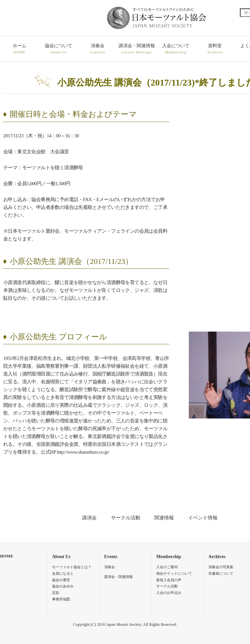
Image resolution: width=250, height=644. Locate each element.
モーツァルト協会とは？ (72, 567)
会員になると (63, 573)
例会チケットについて (174, 573)
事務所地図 (61, 599)
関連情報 (164, 518)
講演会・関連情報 (137, 49)
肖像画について (221, 573)
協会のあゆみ (63, 586)
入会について (176, 49)
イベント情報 (203, 518)
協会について (59, 49)
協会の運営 (61, 580)
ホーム (20, 49)
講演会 (89, 518)
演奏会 (98, 49)
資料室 (215, 49)
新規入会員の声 (169, 580)
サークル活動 (126, 518)
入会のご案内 (167, 567)
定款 (56, 593)
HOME (7, 556)
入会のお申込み (169, 593)
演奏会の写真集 (221, 567)
